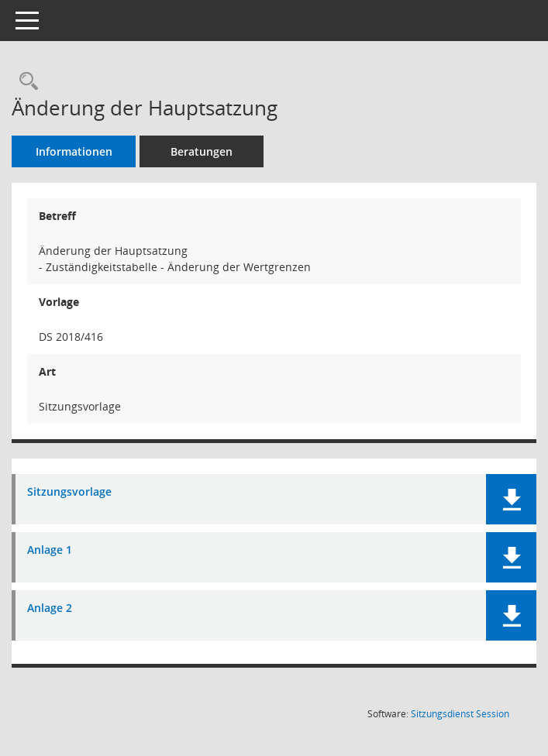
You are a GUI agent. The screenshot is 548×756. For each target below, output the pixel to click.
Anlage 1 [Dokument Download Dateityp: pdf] (50, 550)
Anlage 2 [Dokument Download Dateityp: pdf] (50, 608)
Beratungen (202, 151)
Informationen (74, 151)
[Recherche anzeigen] (25, 82)
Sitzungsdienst (460, 714)
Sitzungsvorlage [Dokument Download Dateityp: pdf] (69, 492)
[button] (511, 499)
